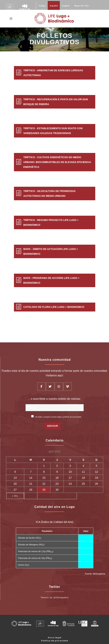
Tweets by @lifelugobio (55, 597)
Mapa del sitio (82, 6)
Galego (42, 6)
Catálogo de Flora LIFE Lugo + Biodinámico (54, 307)
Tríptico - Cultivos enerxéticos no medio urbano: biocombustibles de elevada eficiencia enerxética (57, 162)
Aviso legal (55, 638)
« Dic (15, 496)
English (66, 6)
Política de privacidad (55, 641)
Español (54, 6)
